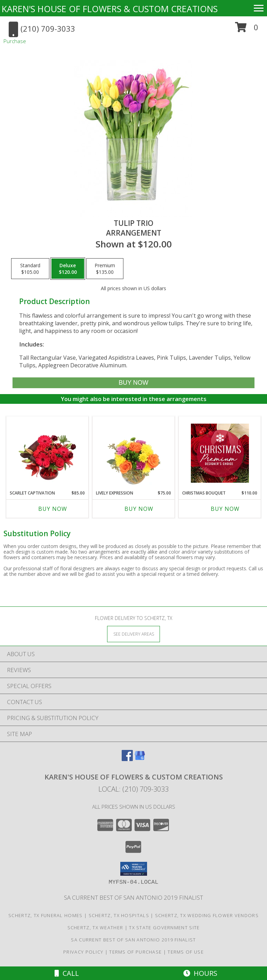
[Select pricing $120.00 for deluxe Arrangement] (68, 269)
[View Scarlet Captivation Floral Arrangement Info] (47, 453)
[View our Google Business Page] (140, 759)
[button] (247, 30)
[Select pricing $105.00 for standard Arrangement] (30, 269)
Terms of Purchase (135, 952)
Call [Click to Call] (67, 973)
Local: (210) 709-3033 (133, 789)
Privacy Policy (83, 952)
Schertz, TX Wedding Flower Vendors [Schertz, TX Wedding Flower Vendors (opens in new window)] (207, 915)
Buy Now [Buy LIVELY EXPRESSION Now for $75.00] (139, 509)
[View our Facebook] (127, 759)
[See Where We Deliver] (133, 634)
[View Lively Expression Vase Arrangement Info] (134, 453)
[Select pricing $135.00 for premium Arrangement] (105, 269)
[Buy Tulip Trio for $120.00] (133, 383)
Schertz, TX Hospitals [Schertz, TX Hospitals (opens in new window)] (119, 915)
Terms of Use (186, 952)
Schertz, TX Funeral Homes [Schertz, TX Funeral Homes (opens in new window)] (46, 915)
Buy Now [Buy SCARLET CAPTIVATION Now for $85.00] (53, 509)
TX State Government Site (164, 928)
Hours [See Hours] (200, 973)
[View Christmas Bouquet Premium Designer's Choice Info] (220, 453)
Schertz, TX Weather (95, 928)
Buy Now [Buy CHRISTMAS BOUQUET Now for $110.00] (225, 509)
